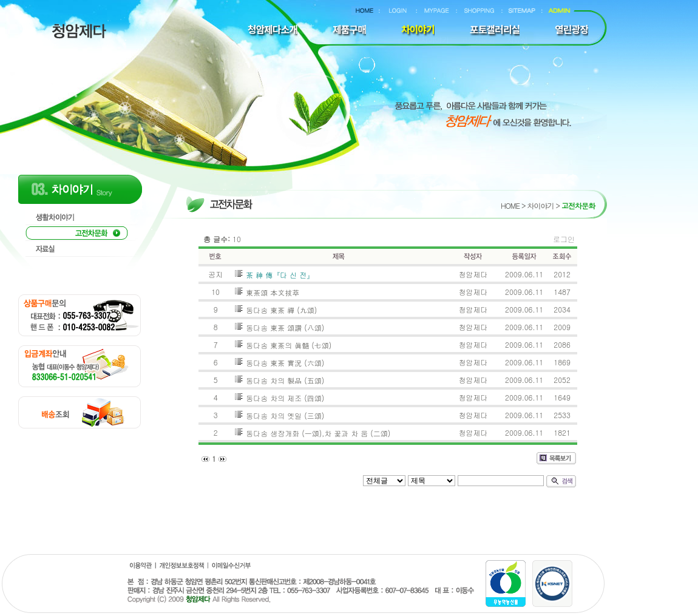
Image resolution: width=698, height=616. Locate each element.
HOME (510, 205)
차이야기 (540, 205)
